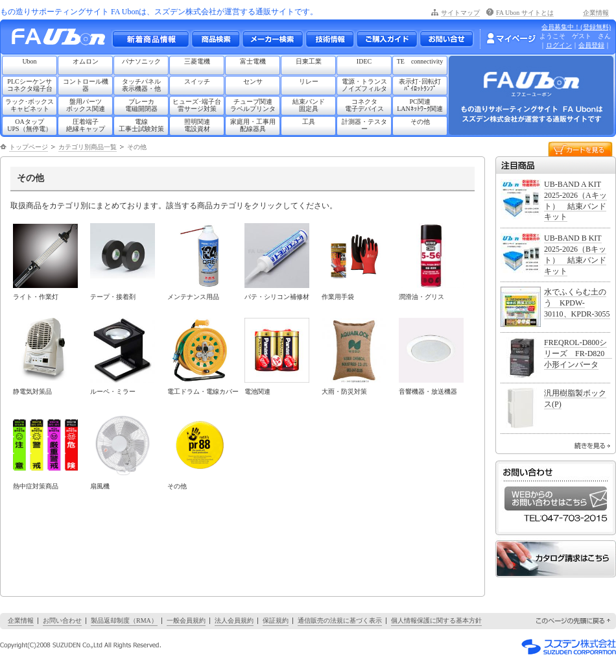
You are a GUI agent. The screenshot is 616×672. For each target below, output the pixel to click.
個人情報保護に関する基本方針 (436, 620)
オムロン (86, 61)
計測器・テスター (364, 125)
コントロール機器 (86, 85)
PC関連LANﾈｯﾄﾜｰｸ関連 (420, 105)
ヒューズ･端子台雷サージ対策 (197, 105)
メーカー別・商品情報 (215, 39)
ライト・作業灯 (36, 297)
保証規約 (276, 620)
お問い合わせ (446, 39)
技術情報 (329, 39)
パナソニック (141, 61)
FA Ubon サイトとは (525, 13)
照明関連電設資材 (197, 125)
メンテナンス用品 (193, 297)
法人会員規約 (234, 620)
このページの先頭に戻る (574, 621)
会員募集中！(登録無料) (576, 27)
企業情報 (596, 13)
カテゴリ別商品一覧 (88, 147)
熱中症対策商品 (36, 486)
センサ (253, 81)
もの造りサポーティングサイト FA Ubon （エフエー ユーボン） (62, 40)
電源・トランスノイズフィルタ (364, 85)
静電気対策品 (32, 391)
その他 (420, 122)
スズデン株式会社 (569, 647)
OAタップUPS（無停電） (29, 125)
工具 (309, 122)
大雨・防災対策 (344, 391)
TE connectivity (420, 61)
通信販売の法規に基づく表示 (340, 620)
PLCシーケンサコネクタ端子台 (30, 85)
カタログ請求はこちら (556, 559)
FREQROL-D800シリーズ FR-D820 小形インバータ (578, 354)
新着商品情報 (150, 39)
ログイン (559, 45)
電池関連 (257, 391)
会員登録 (591, 45)
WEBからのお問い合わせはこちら (556, 498)
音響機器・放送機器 (428, 391)
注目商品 (556, 165)
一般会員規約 (186, 620)
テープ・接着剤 (113, 297)
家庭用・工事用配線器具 (253, 125)
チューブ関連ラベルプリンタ (253, 105)
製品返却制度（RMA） (124, 620)
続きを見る (592, 446)
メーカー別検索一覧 (272, 39)
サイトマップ (460, 13)
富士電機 (253, 61)
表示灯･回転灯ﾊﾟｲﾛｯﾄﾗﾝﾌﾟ (420, 85)
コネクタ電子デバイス (364, 105)
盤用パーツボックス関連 (86, 105)
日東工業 (309, 61)
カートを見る (580, 148)
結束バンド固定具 (309, 105)
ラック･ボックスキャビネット (30, 105)
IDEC (364, 61)
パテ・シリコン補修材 (277, 297)
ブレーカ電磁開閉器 (141, 105)
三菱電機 (197, 61)
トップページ (29, 147)
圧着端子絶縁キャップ (86, 125)
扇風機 (100, 486)
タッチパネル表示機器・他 (141, 85)
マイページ (511, 38)
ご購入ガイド (386, 39)
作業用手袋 (338, 297)
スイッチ (197, 81)
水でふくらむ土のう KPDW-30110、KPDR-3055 (577, 303)
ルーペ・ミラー (113, 391)
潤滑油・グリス (421, 297)
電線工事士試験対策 (141, 125)
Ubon (29, 61)
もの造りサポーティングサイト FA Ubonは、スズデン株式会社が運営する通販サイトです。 (159, 12)
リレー (309, 81)
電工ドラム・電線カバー (203, 391)
